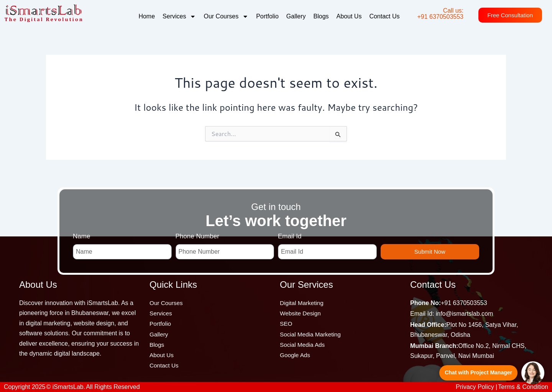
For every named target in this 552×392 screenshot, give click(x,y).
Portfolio (267, 16)
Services (179, 16)
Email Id (290, 233)
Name (81, 233)
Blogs (321, 16)
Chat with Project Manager (478, 372)
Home (147, 16)
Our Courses (226, 16)
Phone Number (197, 233)
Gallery (296, 16)
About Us (349, 16)
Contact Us (384, 16)
